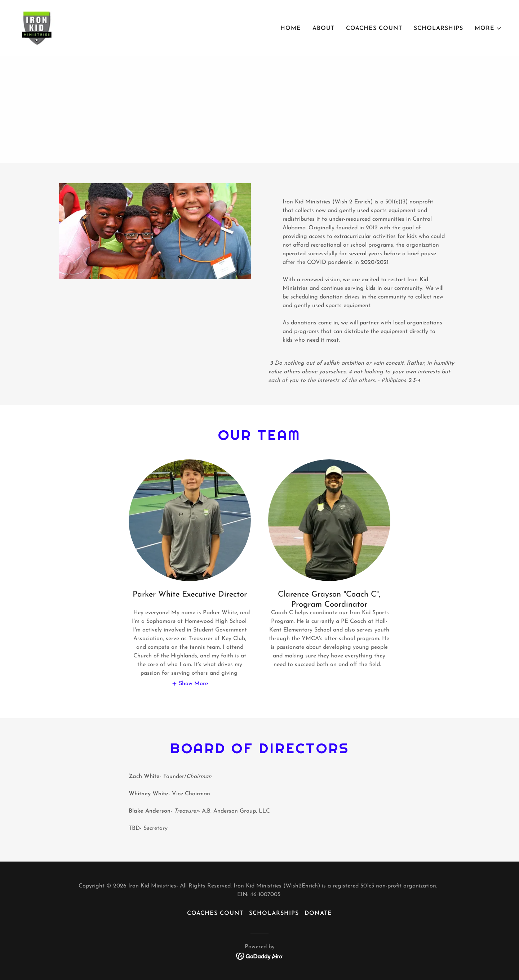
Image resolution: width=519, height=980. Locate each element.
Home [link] (291, 28)
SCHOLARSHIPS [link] (438, 28)
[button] (488, 28)
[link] (38, 27)
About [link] (323, 28)
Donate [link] (318, 913)
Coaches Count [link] (374, 28)
